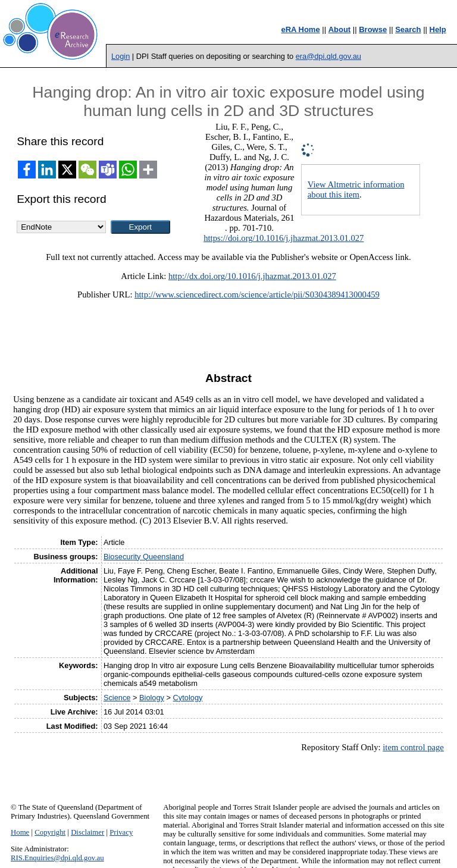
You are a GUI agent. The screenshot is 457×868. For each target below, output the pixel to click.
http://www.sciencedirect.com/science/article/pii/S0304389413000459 (257, 294)
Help (438, 29)
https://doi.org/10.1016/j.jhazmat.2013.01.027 (284, 238)
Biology (152, 698)
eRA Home (300, 29)
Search (408, 29)
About (340, 29)
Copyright (50, 832)
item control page (413, 747)
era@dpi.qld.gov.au (328, 56)
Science (117, 698)
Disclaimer (87, 832)
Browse (373, 29)
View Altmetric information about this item (356, 189)
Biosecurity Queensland (144, 557)
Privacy (121, 832)
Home (20, 832)
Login (120, 56)
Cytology (188, 698)
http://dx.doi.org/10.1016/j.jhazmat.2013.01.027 (252, 276)
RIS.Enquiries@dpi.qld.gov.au (57, 858)
